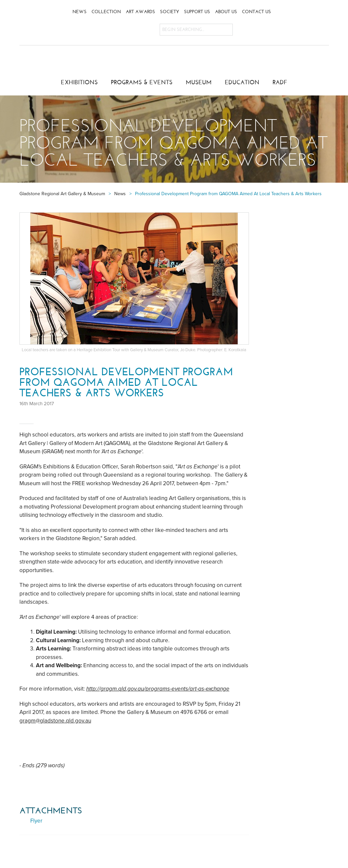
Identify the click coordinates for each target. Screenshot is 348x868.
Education (242, 82)
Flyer (36, 821)
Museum (199, 82)
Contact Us (256, 12)
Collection (106, 12)
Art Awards (140, 12)
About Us (226, 12)
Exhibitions (79, 82)
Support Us (197, 12)
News (80, 12)
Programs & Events (142, 82)
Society (170, 12)
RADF (280, 82)
